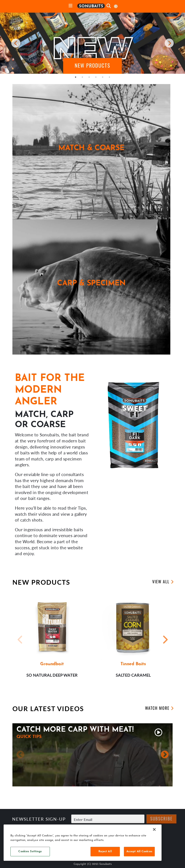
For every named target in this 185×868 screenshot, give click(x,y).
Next (165, 639)
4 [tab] (96, 77)
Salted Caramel (133, 675)
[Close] (154, 829)
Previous (20, 639)
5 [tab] (103, 77)
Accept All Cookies (139, 851)
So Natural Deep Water (52, 675)
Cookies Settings (30, 851)
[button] (92, 66)
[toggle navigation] (71, 6)
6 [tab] (109, 77)
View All (161, 582)
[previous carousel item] (16, 43)
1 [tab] (76, 77)
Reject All (105, 851)
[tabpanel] (92, 43)
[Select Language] (116, 6)
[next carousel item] (169, 43)
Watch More (157, 709)
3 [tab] (89, 77)
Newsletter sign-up (39, 819)
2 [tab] (82, 77)
